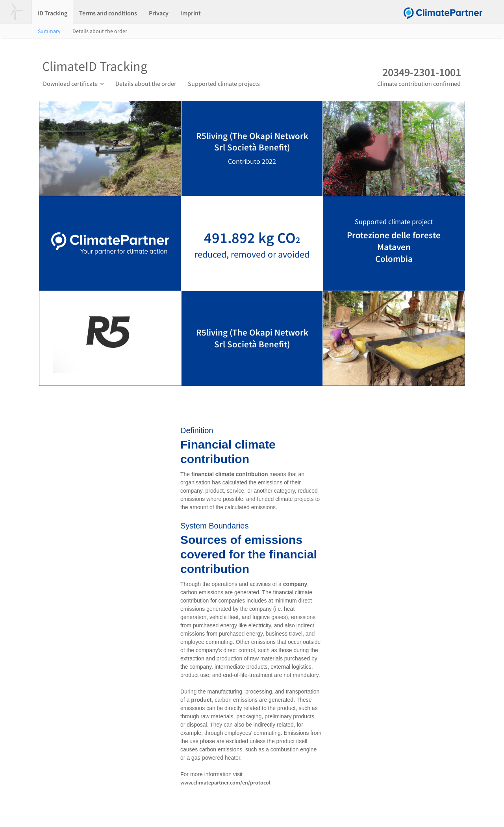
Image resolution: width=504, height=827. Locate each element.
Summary (49, 31)
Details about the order (100, 31)
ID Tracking (52, 13)
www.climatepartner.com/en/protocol (225, 782)
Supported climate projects (224, 83)
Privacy (159, 13)
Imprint (191, 13)
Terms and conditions (108, 13)
